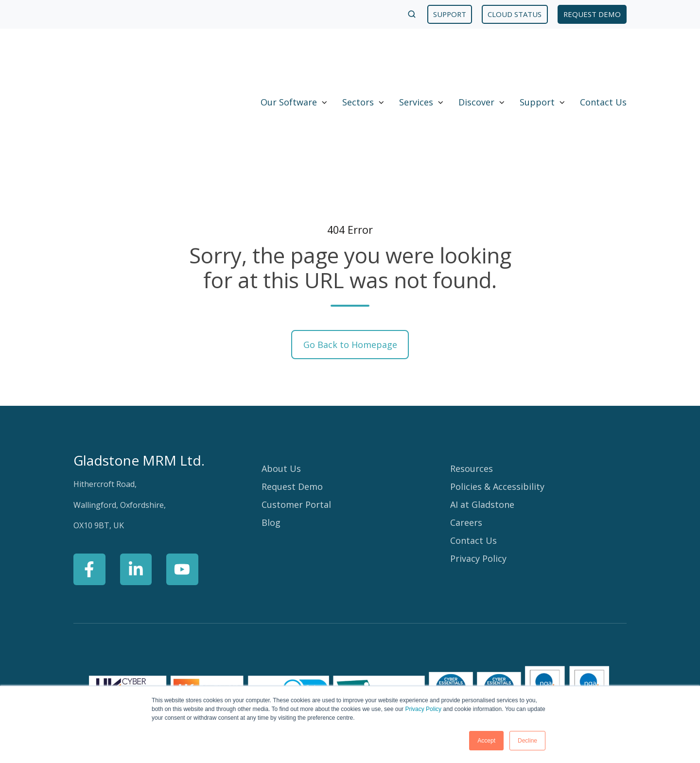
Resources (472, 374)
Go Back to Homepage (350, 249)
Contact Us (603, 54)
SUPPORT (450, 14)
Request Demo (292, 392)
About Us (281, 374)
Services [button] (416, 54)
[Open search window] (412, 14)
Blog (271, 428)
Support (537, 54)
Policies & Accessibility (497, 392)
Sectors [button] (358, 54)
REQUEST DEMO (592, 14)
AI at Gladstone (482, 410)
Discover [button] (476, 54)
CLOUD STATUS (515, 14)
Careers (466, 428)
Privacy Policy (423, 709)
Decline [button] (527, 741)
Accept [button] (486, 741)
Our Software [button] (289, 54)
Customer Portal (296, 410)
